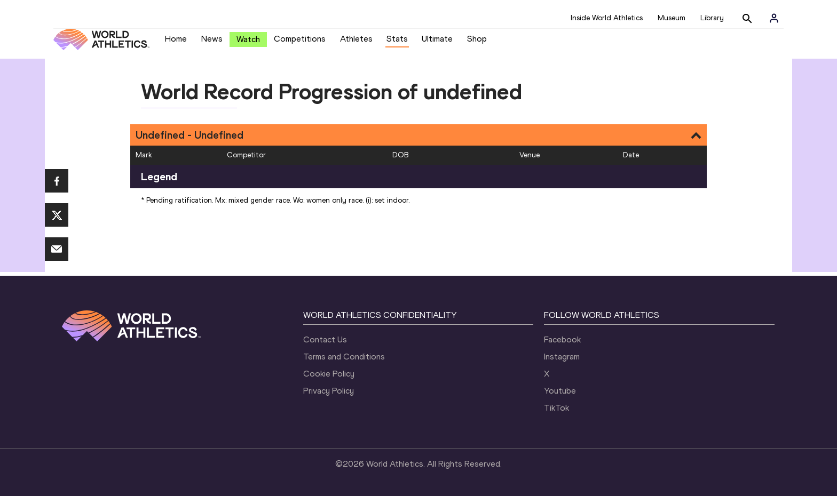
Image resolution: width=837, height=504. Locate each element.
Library (712, 18)
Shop (477, 43)
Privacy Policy (329, 399)
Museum (672, 18)
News (212, 43)
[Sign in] (774, 18)
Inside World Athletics (607, 18)
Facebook (562, 347)
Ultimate (437, 43)
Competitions (300, 43)
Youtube (560, 399)
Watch (248, 43)
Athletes (356, 43)
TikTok (556, 416)
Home (176, 43)
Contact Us (325, 347)
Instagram (562, 365)
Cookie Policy (329, 382)
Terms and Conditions (344, 365)
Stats (397, 43)
